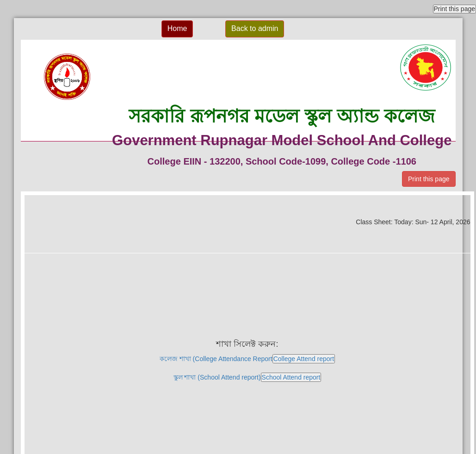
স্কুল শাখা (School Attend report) (247, 377)
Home (177, 28)
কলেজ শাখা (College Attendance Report (247, 359)
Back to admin (255, 28)
